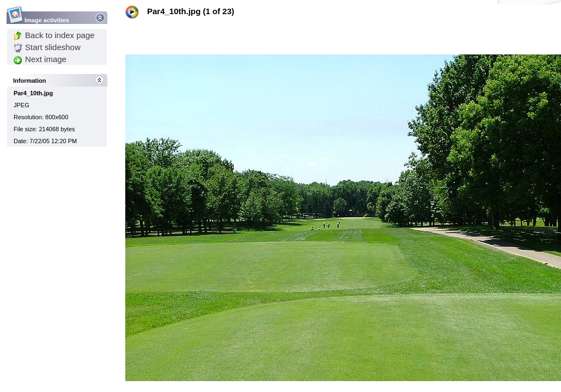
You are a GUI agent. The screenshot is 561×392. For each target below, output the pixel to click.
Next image (40, 59)
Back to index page (54, 35)
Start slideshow (47, 47)
